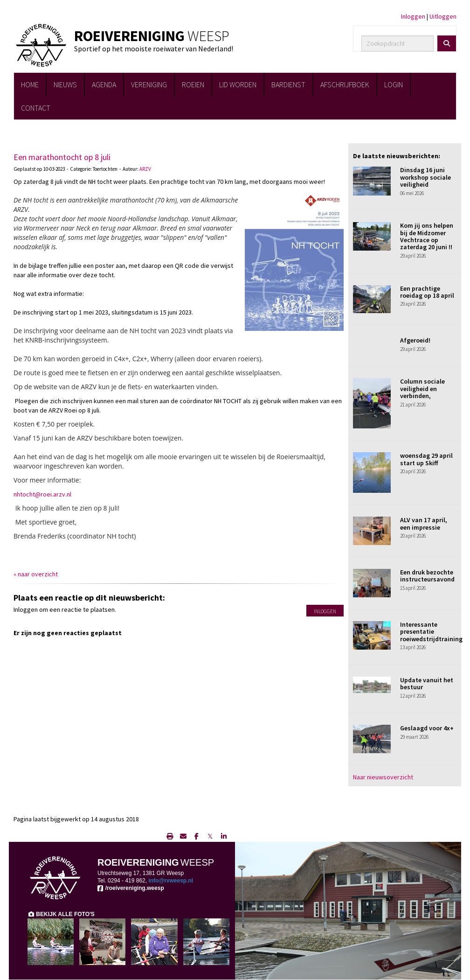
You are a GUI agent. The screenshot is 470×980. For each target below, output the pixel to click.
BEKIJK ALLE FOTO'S (61, 914)
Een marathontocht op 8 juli (62, 157)
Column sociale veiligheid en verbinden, (422, 388)
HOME (30, 84)
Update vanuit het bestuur (427, 683)
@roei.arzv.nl (42, 494)
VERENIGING (149, 84)
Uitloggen (443, 16)
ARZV (145, 169)
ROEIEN (193, 84)
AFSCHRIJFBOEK (345, 84)
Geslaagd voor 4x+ (427, 728)
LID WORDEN (238, 84)
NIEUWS (65, 84)
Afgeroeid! (415, 340)
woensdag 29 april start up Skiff (426, 459)
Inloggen (413, 16)
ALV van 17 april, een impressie (424, 523)
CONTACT (36, 108)
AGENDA (104, 84)
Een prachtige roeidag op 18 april (427, 292)
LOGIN (394, 84)
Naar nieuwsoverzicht (383, 777)
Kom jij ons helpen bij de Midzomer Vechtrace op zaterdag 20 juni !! (427, 236)
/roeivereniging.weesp (131, 888)
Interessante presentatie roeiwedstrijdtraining (431, 632)
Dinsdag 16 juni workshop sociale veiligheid (425, 177)
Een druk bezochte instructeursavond (427, 576)
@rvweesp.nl (171, 881)
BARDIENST (288, 84)
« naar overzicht (36, 574)
